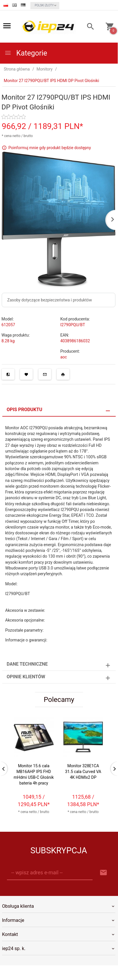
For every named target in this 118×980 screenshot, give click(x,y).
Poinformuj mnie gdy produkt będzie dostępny (50, 148)
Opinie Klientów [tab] (26, 677)
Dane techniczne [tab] (27, 664)
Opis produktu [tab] (24, 410)
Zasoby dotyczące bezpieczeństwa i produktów (50, 300)
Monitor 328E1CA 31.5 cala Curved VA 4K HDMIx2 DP (83, 771)
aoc (64, 357)
